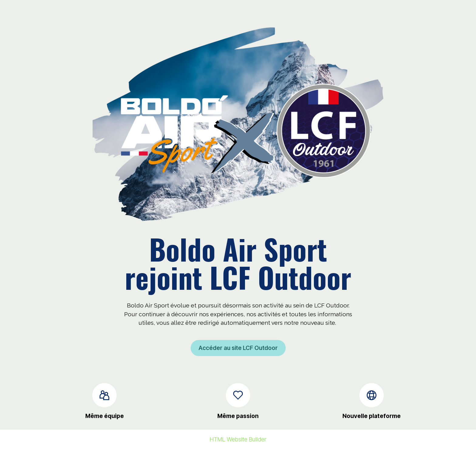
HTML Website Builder (238, 439)
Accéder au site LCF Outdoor (238, 348)
